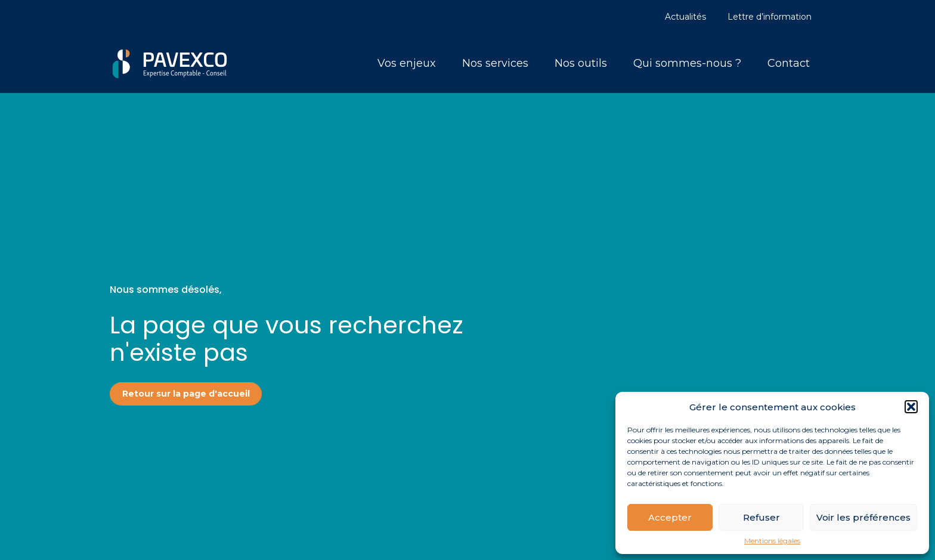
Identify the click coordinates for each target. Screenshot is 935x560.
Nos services (495, 63)
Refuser (761, 517)
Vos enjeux (407, 63)
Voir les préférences (863, 517)
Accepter (670, 517)
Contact (789, 63)
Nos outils (581, 63)
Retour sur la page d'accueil (186, 394)
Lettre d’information (770, 17)
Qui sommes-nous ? (687, 63)
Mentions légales (772, 541)
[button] (911, 407)
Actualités (685, 17)
